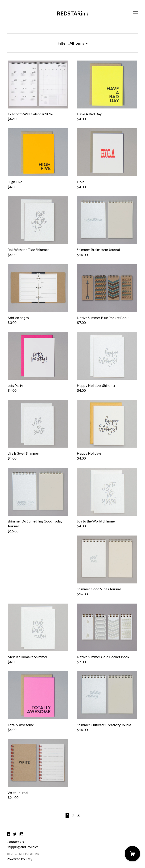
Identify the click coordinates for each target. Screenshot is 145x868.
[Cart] (132, 854)
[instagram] (21, 834)
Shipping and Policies (23, 847)
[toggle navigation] (136, 13)
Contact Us (15, 842)
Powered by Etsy (19, 859)
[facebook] (8, 834)
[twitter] (15, 834)
